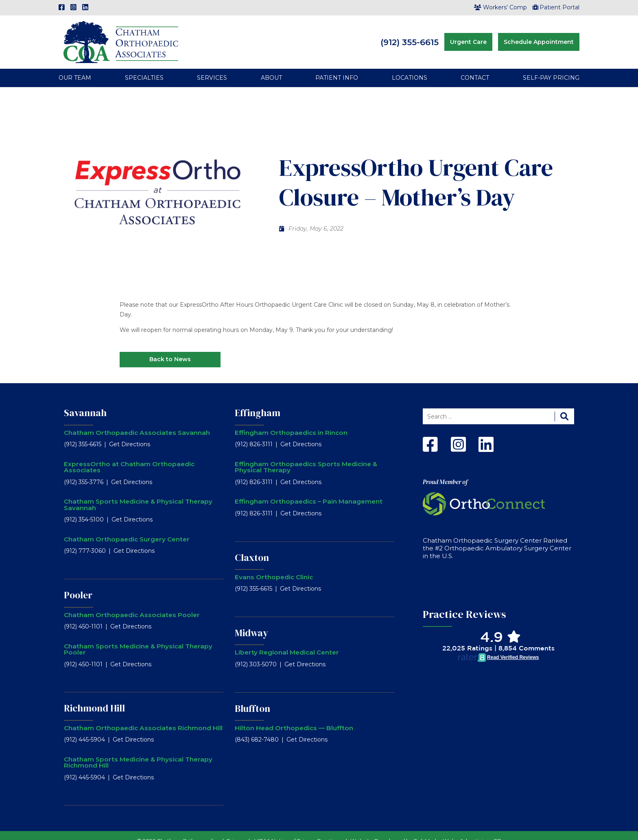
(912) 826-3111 (254, 433)
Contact (475, 67)
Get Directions (130, 433)
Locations (410, 67)
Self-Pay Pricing (551, 67)
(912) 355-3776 (84, 471)
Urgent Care (468, 36)
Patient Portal (556, 7)
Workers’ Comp (500, 7)
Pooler (78, 584)
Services (212, 67)
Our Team (75, 67)
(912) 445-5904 (84, 729)
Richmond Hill (94, 697)
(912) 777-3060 (85, 540)
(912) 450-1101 (83, 615)
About (271, 67)
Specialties (144, 67)
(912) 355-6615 (410, 36)
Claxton (252, 546)
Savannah (85, 402)
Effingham (258, 402)
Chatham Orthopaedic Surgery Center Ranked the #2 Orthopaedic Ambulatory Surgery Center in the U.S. (497, 537)
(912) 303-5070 (256, 653)
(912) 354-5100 (84, 508)
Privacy (236, 829)
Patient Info (337, 67)
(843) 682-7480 (257, 729)
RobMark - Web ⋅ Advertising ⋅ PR (458, 829)
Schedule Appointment (539, 36)
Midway (251, 622)
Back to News (170, 348)
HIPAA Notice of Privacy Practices (298, 829)
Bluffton (252, 697)
